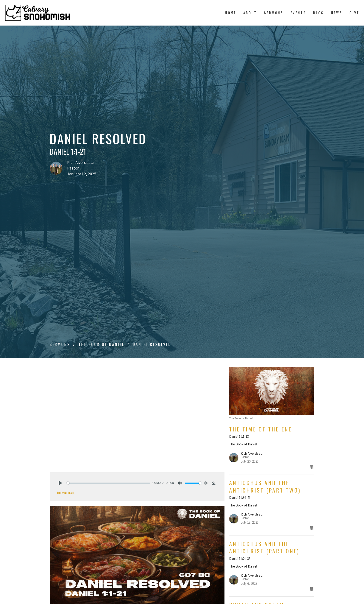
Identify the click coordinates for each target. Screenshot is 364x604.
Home (231, 13)
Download (66, 493)
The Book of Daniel (101, 344)
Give (354, 13)
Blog (319, 13)
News (337, 13)
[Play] (60, 483)
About (250, 13)
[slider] (108, 483)
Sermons (274, 13)
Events (298, 13)
